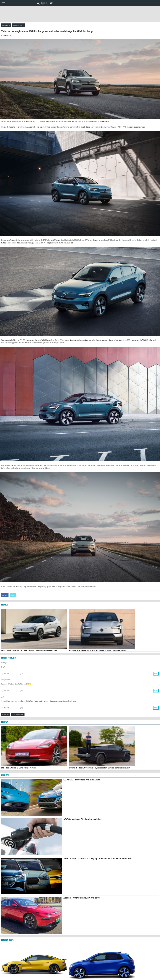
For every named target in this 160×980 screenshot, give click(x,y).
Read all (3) (6, 714)
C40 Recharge (53, 121)
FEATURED (5, 775)
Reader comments (10, 658)
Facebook (5, 595)
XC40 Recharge (85, 121)
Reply (156, 674)
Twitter (13, 595)
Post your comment (19, 25)
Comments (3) (6, 25)
